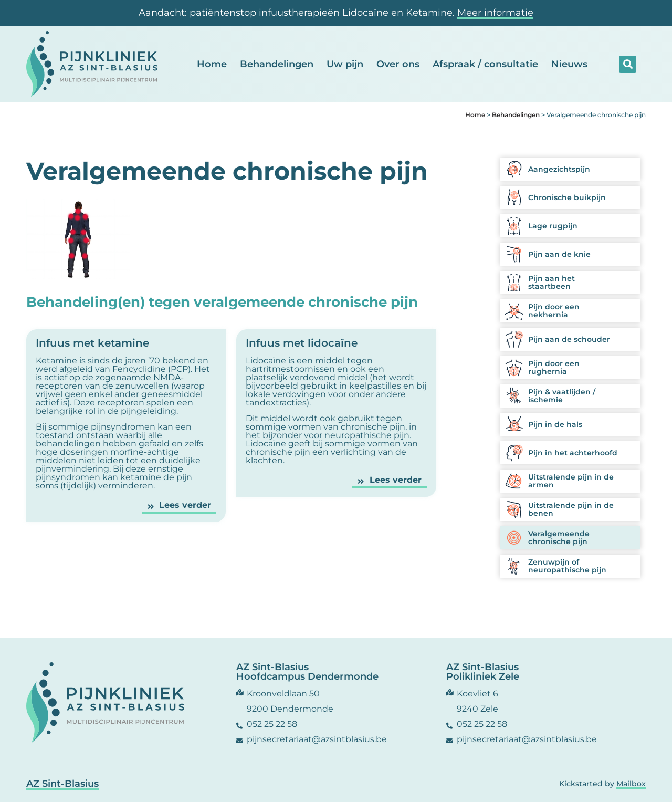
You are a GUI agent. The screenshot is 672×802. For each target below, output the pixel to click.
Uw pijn (345, 64)
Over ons (398, 64)
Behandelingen (277, 64)
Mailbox (631, 784)
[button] (628, 64)
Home (212, 64)
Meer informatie (495, 13)
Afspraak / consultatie (485, 64)
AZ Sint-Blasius (62, 784)
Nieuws (569, 64)
